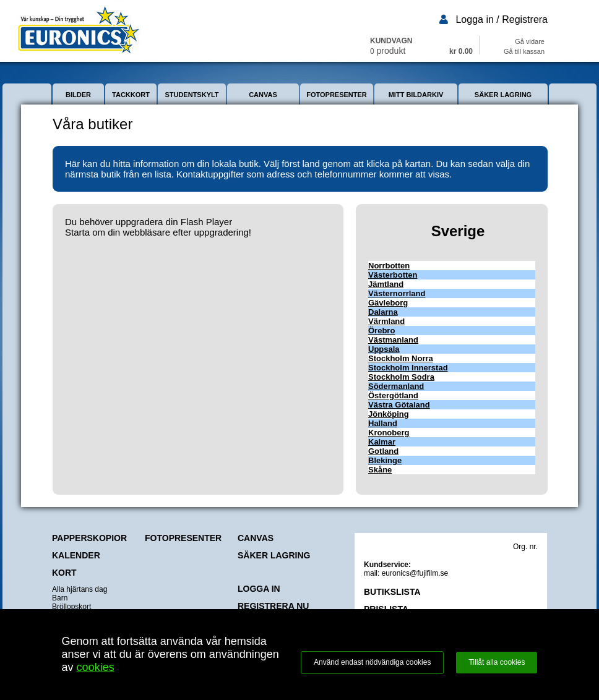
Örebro (381, 331)
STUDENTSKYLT (192, 95)
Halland (383, 423)
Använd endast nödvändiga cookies (372, 662)
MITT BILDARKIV (416, 95)
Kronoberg (389, 433)
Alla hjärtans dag (80, 589)
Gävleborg (388, 303)
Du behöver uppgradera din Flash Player (149, 222)
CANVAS (263, 95)
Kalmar (382, 442)
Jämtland (386, 284)
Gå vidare (530, 41)
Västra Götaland (399, 405)
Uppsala (384, 349)
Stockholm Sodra (401, 377)
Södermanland (396, 386)
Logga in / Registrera (502, 19)
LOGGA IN (259, 589)
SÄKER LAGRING (503, 95)
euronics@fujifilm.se (415, 573)
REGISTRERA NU (273, 606)
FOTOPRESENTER (337, 95)
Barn (60, 598)
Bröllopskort (71, 607)
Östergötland (393, 395)
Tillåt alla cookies (497, 662)
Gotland (383, 451)
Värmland (386, 321)
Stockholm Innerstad (408, 368)
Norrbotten (389, 266)
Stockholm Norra (401, 358)
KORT (64, 573)
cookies (96, 667)
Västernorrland (397, 293)
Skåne (380, 470)
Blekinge (385, 460)
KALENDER (76, 555)
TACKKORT (131, 95)
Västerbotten (393, 275)
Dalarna (383, 312)
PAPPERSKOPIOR (89, 538)
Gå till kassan (524, 51)
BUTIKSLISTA (392, 592)
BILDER (78, 95)
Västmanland (393, 340)
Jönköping (389, 414)
